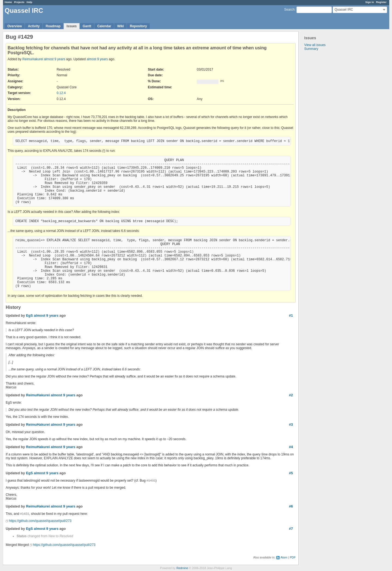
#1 (291, 315)
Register (381, 2)
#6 (291, 506)
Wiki (120, 26)
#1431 (151, 481)
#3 (291, 425)
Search (289, 10)
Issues (71, 26)
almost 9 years (54, 59)
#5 (291, 473)
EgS (29, 315)
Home (8, 2)
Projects (19, 2)
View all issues (315, 45)
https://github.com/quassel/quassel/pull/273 (40, 521)
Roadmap (53, 26)
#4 (291, 447)
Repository (138, 26)
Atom (284, 557)
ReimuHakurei (33, 59)
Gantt (87, 26)
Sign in (370, 2)
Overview (15, 26)
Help (30, 2)
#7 (291, 529)
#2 (291, 395)
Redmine (182, 568)
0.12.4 (61, 93)
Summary (311, 49)
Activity (34, 26)
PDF (293, 557)
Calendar (104, 26)
